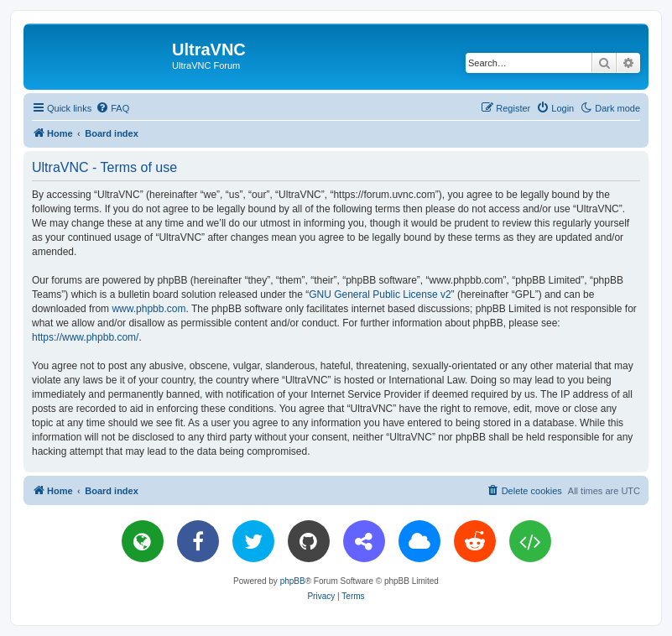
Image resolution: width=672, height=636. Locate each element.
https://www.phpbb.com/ (85, 337)
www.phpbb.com (148, 309)
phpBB (293, 581)
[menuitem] (112, 108)
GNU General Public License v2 (380, 295)
